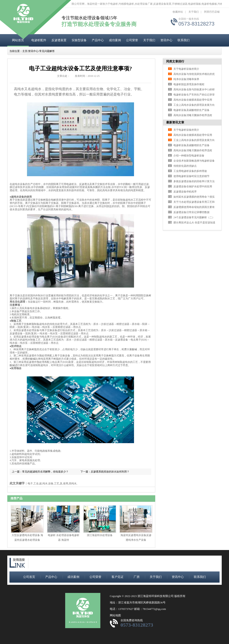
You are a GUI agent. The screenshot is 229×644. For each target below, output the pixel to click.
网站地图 (115, 615)
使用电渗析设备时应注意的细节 (191, 176)
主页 (25, 51)
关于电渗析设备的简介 (186, 69)
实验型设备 (79, 40)
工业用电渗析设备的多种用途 (190, 171)
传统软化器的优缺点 (185, 166)
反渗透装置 (59, 40)
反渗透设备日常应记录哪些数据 (191, 212)
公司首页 (29, 577)
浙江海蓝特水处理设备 (100, 535)
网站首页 (18, 40)
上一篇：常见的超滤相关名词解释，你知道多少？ (40, 472)
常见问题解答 (47, 51)
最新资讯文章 (175, 122)
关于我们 (194, 12)
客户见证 (118, 577)
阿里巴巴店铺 (212, 12)
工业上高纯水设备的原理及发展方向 (194, 105)
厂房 (137, 577)
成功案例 (115, 40)
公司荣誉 (132, 40)
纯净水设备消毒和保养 (186, 79)
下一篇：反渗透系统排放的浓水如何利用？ (105, 472)
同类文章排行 (175, 61)
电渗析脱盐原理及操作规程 (189, 84)
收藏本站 (178, 12)
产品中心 (98, 40)
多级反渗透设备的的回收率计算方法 (194, 181)
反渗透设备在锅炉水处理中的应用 (193, 186)
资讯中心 (166, 40)
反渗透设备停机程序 (185, 192)
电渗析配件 (39, 40)
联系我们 (184, 40)
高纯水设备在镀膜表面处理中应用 (193, 100)
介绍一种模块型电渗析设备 (189, 156)
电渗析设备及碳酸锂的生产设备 (191, 110)
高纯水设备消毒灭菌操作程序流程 (193, 115)
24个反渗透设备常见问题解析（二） (194, 217)
